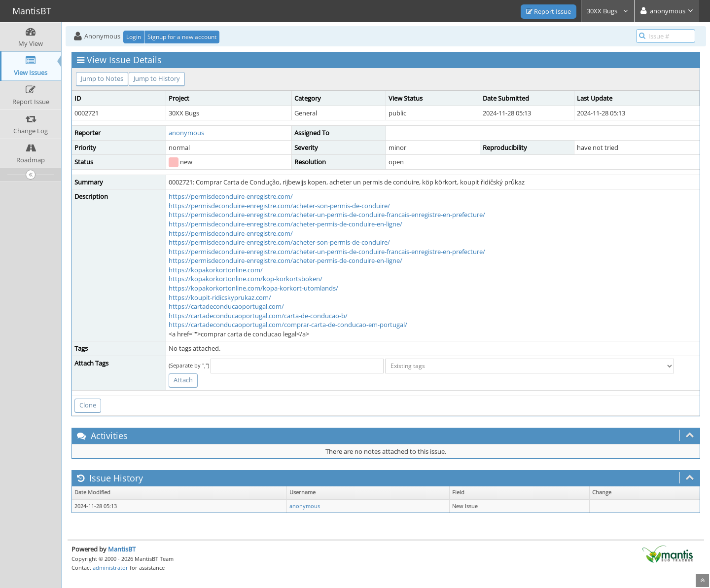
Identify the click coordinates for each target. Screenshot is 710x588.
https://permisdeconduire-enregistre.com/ (231, 196)
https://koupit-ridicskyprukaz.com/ (220, 297)
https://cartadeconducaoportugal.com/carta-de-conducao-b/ (258, 316)
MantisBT (122, 549)
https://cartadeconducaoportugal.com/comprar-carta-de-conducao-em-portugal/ (288, 325)
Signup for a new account (182, 37)
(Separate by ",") (189, 365)
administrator (110, 568)
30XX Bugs (608, 11)
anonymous (186, 133)
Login (134, 37)
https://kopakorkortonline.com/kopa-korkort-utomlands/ (253, 288)
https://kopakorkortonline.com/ (216, 270)
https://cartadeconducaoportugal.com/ (226, 306)
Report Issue (549, 11)
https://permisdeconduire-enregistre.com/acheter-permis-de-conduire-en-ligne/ (285, 224)
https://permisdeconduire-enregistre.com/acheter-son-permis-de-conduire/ (279, 206)
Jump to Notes (102, 78)
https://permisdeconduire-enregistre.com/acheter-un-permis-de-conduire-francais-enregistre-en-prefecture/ (327, 215)
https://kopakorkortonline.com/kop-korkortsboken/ (246, 279)
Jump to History (157, 78)
